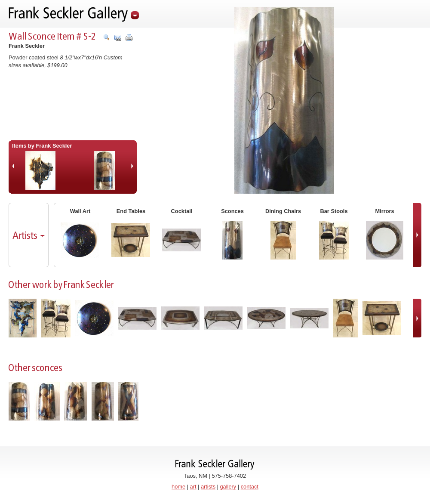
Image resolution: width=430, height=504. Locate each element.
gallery (228, 487)
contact (250, 487)
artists (208, 487)
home (178, 487)
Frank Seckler (27, 46)
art (193, 487)
